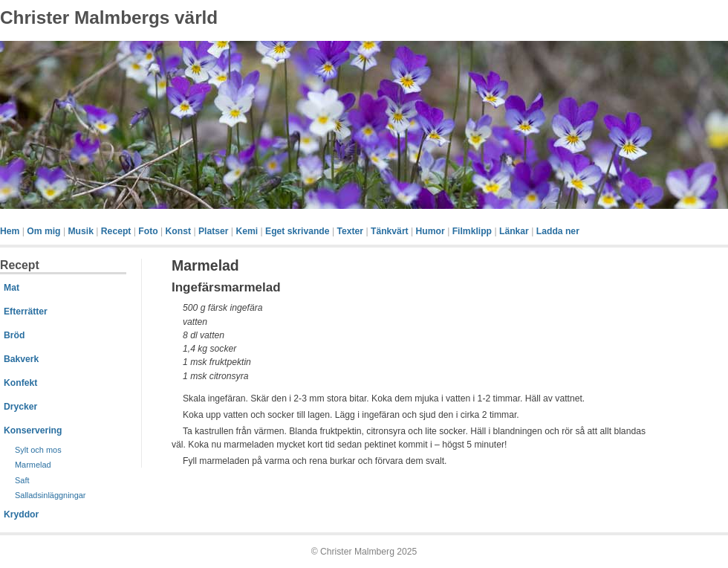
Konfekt (20, 383)
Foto (148, 231)
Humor (430, 231)
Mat (12, 288)
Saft (22, 480)
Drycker (20, 407)
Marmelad (33, 465)
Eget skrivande (297, 231)
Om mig (43, 231)
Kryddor (21, 514)
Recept (116, 231)
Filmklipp (472, 231)
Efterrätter (26, 312)
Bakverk (21, 359)
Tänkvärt (390, 231)
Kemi (247, 231)
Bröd (14, 335)
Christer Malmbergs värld (109, 17)
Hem (10, 231)
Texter (350, 231)
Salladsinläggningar (50, 495)
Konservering (33, 430)
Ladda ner (558, 231)
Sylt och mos (38, 450)
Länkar (514, 231)
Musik (80, 231)
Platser (214, 231)
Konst (178, 231)
